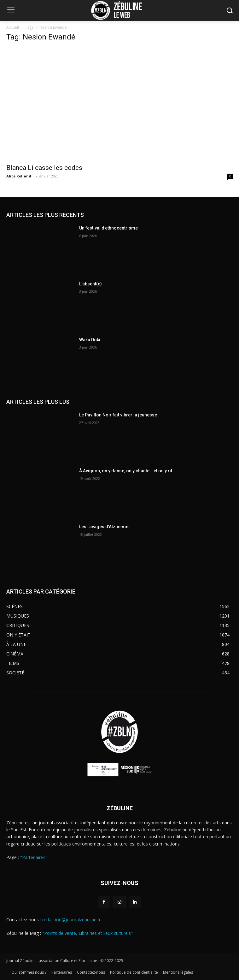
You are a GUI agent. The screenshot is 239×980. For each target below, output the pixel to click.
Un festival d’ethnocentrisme (108, 228)
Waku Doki (90, 340)
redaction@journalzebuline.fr (71, 920)
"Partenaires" (34, 857)
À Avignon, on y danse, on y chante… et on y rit (126, 471)
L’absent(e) (90, 284)
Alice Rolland (19, 176)
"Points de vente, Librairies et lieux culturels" (87, 933)
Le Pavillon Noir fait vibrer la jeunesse (118, 415)
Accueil (13, 27)
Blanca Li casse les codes (45, 168)
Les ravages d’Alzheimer (105, 527)
